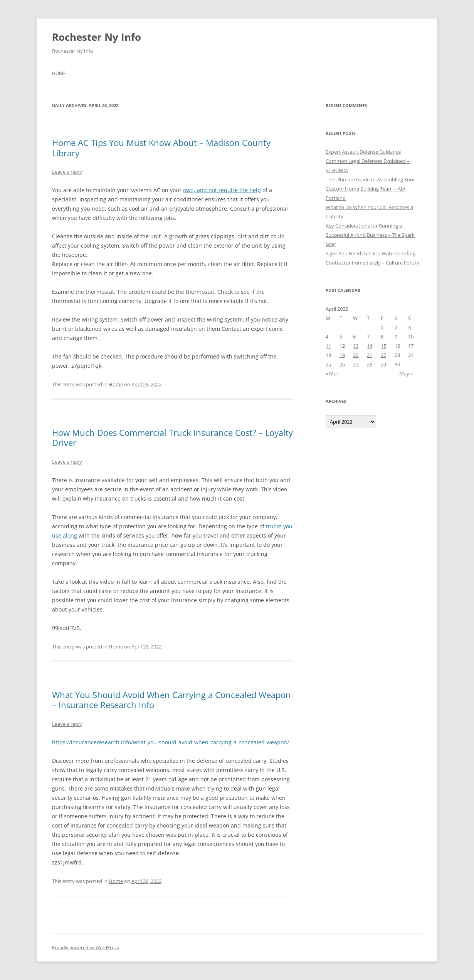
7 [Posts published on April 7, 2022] (368, 337)
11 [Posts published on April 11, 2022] (328, 346)
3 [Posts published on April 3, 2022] (409, 327)
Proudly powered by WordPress (86, 947)
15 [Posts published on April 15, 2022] (383, 346)
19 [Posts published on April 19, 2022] (342, 355)
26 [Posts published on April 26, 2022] (342, 364)
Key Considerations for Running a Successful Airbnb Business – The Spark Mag (370, 235)
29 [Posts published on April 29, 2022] (383, 364)
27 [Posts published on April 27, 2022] (356, 364)
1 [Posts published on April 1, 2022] (382, 327)
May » (406, 374)
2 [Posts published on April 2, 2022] (396, 327)
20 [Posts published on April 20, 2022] (356, 355)
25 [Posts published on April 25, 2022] (328, 364)
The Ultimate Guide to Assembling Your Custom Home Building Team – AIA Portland (370, 189)
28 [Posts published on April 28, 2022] (370, 364)
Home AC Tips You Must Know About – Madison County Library (161, 147)
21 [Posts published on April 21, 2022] (370, 355)
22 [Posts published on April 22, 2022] (383, 355)
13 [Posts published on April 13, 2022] (356, 346)
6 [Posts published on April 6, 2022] (354, 337)
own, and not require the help (222, 190)
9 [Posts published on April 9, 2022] (396, 337)
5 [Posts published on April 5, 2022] (341, 337)
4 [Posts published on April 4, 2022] (327, 337)
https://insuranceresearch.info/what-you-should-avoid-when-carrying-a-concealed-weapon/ (171, 742)
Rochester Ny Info (97, 37)
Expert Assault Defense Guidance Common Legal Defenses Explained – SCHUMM (368, 161)
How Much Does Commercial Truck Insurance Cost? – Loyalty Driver (172, 437)
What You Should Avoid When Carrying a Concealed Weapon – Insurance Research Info (171, 700)
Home (59, 73)
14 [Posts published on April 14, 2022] (370, 346)
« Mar (332, 374)
